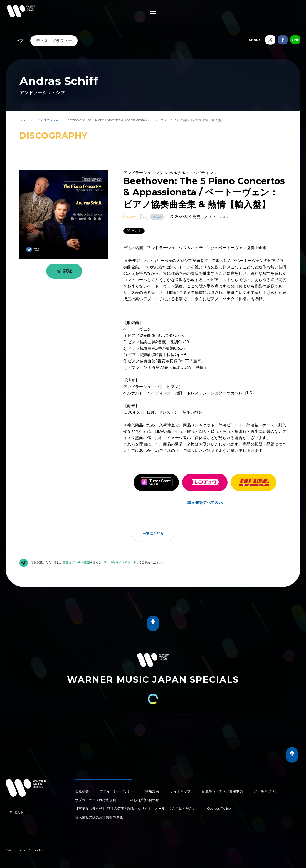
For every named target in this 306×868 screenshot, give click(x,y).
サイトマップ (180, 791)
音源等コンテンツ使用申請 (222, 791)
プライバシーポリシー (117, 791)
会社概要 (82, 791)
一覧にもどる (153, 533)
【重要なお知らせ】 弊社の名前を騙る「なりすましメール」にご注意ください (135, 808)
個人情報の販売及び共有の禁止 (99, 817)
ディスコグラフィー (54, 41)
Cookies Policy (219, 808)
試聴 (64, 271)
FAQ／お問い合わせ (143, 800)
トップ (17, 41)
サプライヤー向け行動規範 (96, 800)
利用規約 (152, 791)
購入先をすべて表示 (205, 502)
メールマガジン (266, 791)
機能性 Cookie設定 (76, 562)
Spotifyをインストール (120, 562)
